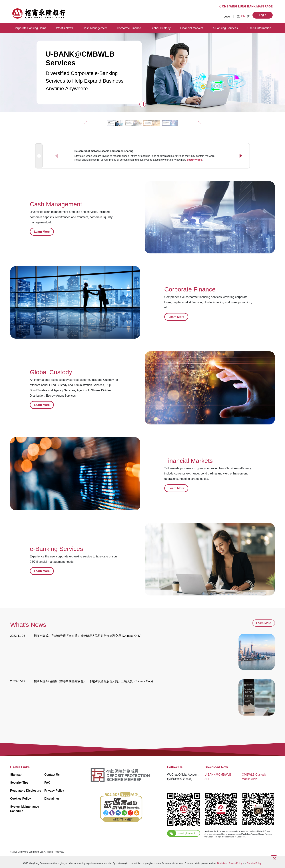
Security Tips (19, 783)
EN (244, 16)
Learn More (42, 232)
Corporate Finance (129, 28)
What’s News (64, 28)
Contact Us (52, 775)
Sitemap (16, 775)
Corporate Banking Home (30, 28)
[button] (143, 104)
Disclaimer (52, 799)
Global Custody (161, 28)
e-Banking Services (225, 28)
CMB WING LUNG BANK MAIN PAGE (247, 6)
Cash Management (95, 28)
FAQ (47, 783)
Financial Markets (192, 28)
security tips (194, 160)
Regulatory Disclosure (26, 791)
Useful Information (259, 28)
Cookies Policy (21, 799)
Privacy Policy (54, 791)
